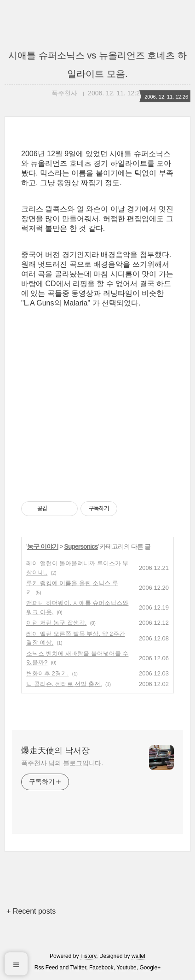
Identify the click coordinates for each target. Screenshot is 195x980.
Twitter (78, 968)
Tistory (89, 956)
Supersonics (81, 546)
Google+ (150, 968)
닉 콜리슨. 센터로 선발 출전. (64, 684)
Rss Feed (46, 968)
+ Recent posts (31, 911)
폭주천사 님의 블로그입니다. (62, 763)
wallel (138, 956)
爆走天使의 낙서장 (55, 751)
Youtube (126, 968)
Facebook (101, 968)
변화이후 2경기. (47, 673)
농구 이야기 (43, 546)
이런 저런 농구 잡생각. (56, 623)
